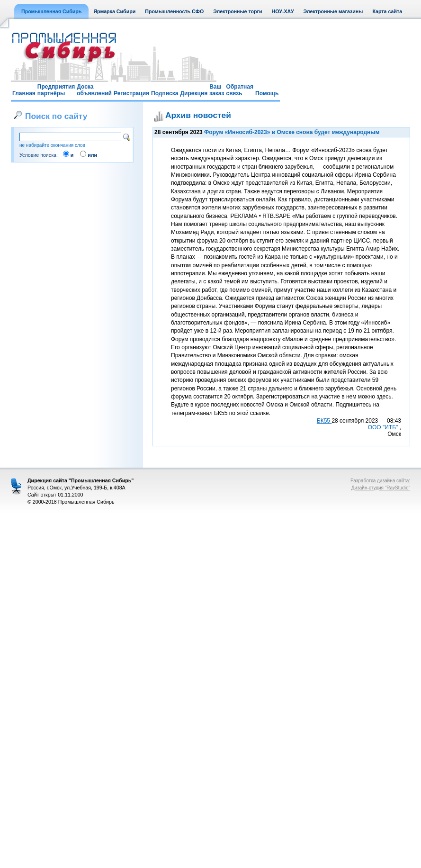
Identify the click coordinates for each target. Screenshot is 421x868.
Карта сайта (387, 11)
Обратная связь (240, 90)
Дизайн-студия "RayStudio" (381, 488)
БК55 (324, 421)
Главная (24, 93)
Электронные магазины (333, 11)
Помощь (267, 93)
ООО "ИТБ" (383, 427)
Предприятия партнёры (56, 90)
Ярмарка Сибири (114, 11)
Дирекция (194, 93)
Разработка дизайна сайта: (380, 481)
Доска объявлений (94, 90)
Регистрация (131, 93)
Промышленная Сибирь (51, 11)
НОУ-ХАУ (283, 11)
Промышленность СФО (174, 11)
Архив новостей (198, 115)
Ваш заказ (217, 90)
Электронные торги (237, 11)
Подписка (165, 93)
